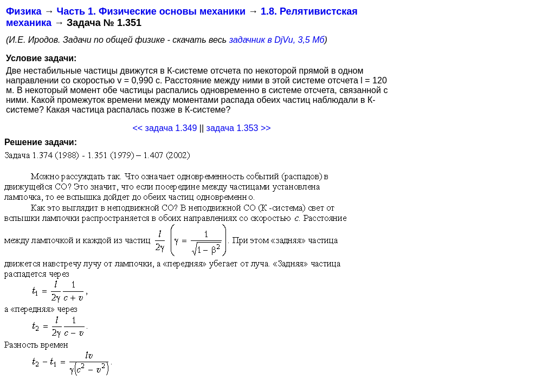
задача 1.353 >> (239, 128)
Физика (24, 11)
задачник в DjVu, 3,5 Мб (277, 40)
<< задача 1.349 (164, 128)
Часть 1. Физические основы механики (151, 11)
